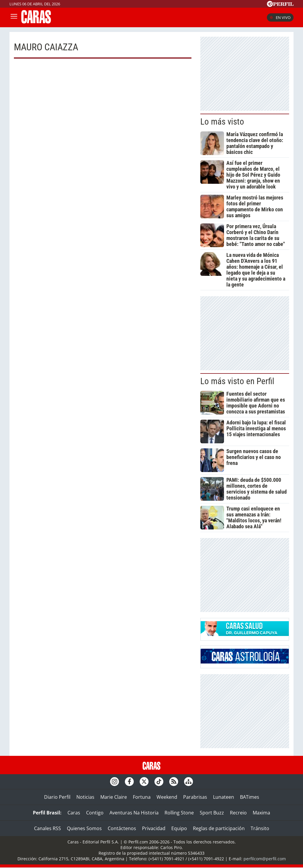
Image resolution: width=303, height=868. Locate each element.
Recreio (238, 813)
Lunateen (224, 797)
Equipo (179, 828)
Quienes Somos (84, 828)
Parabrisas (195, 797)
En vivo (280, 17)
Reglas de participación (219, 828)
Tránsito (260, 828)
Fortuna (142, 797)
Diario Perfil (57, 797)
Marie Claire (114, 797)
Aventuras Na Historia (134, 813)
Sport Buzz (212, 813)
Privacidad (154, 828)
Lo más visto (222, 122)
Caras (74, 813)
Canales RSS (47, 828)
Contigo (95, 813)
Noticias (85, 797)
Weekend (167, 797)
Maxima (261, 813)
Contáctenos (122, 828)
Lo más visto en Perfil (237, 381)
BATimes (250, 797)
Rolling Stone (179, 813)
